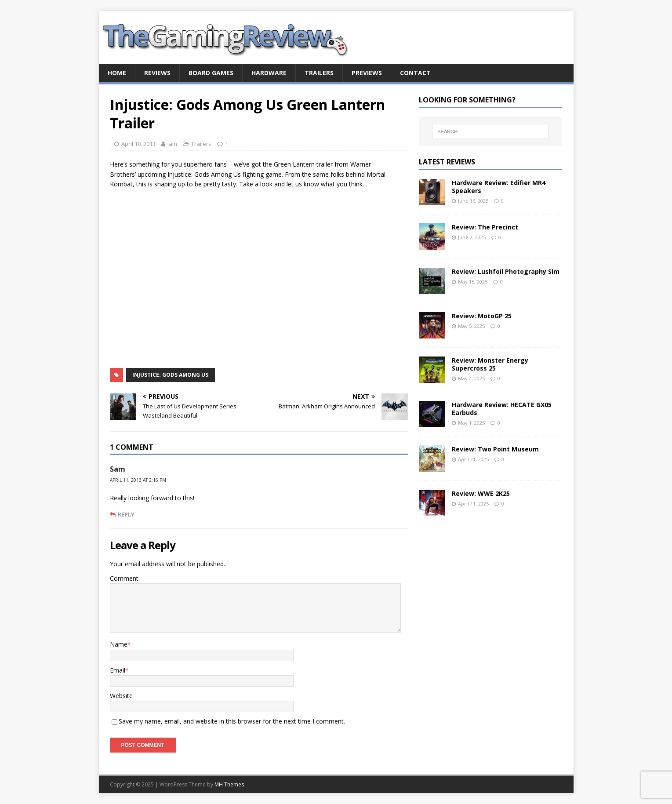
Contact (415, 73)
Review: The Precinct (485, 227)
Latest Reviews (447, 162)
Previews (367, 73)
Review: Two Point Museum (495, 449)
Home (117, 73)
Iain (172, 144)
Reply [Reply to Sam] (126, 514)
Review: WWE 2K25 (481, 493)
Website (121, 696)
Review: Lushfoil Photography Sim (506, 271)
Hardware (269, 73)
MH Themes (229, 784)
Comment (124, 578)
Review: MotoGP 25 (482, 316)
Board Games (211, 73)
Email (118, 670)
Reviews (157, 73)
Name (119, 644)
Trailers (319, 73)
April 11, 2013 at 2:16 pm (138, 480)
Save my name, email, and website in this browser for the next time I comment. (232, 721)
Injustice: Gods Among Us (170, 375)
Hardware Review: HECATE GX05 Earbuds (502, 409)
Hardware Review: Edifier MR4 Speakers (499, 187)
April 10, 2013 (138, 144)
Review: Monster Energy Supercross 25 (490, 364)
